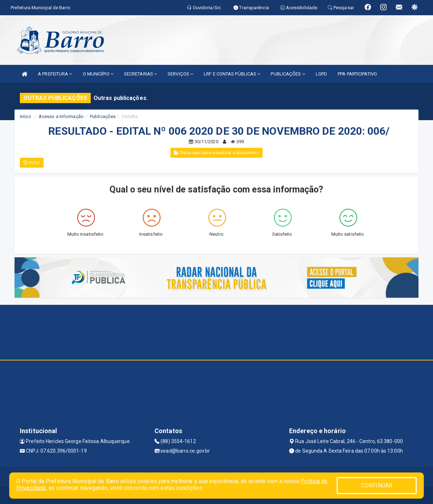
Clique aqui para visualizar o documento (216, 153)
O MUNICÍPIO (98, 74)
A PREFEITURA (55, 74)
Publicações (103, 116)
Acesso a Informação (61, 116)
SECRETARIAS (140, 74)
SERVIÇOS (180, 74)
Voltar (32, 163)
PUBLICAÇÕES (288, 74)
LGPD (321, 74)
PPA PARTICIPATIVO (357, 74)
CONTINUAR (377, 485)
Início (26, 116)
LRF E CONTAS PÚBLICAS (232, 74)
